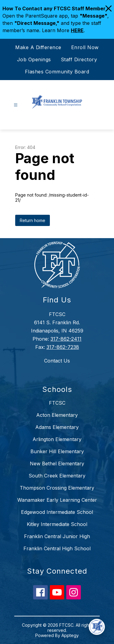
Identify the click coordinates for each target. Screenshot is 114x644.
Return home (33, 220)
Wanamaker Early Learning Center (57, 500)
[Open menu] (16, 105)
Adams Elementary (57, 427)
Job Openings (34, 59)
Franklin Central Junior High (57, 536)
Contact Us (57, 361)
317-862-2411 (66, 339)
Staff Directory (79, 59)
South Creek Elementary (57, 476)
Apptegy (70, 635)
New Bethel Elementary (57, 464)
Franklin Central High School (57, 548)
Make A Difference (38, 47)
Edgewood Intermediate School (57, 512)
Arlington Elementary (57, 439)
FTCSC (57, 403)
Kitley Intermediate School (57, 524)
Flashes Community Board (57, 72)
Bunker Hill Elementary (57, 451)
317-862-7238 (63, 347)
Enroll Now (85, 47)
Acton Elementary (57, 415)
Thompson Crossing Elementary (57, 488)
